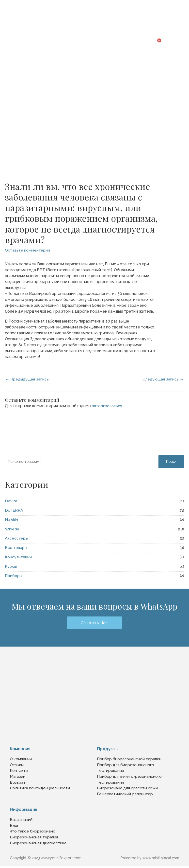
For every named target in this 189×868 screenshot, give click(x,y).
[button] (181, 39)
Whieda (12, 529)
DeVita (11, 501)
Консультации (18, 557)
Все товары (16, 548)
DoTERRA (14, 511)
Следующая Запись (163, 379)
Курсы (11, 567)
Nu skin (11, 520)
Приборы (14, 576)
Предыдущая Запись (27, 379)
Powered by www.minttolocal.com (149, 860)
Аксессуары (17, 538)
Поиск (171, 462)
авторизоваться (107, 406)
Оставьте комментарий (28, 250)
